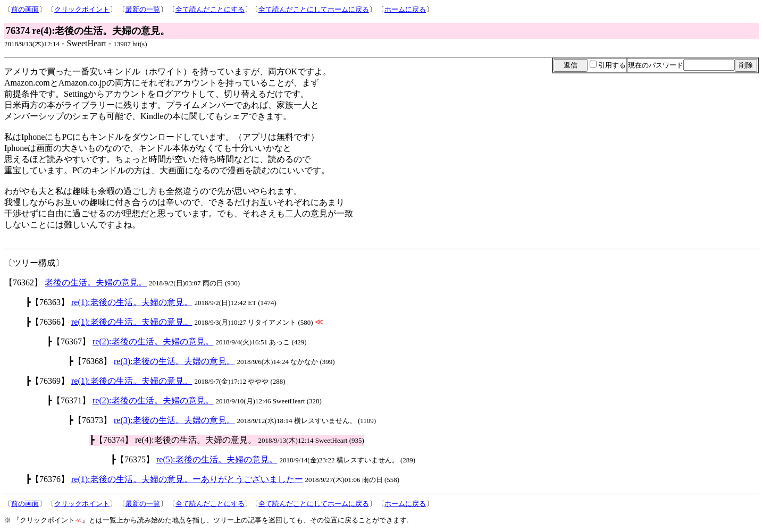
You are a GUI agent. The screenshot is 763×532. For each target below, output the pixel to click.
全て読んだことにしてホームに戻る (314, 9)
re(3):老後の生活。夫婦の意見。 (174, 361)
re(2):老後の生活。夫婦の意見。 (153, 341)
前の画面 (25, 9)
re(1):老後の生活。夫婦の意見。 (132, 302)
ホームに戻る (405, 9)
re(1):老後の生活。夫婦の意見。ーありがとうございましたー (187, 479)
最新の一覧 (143, 9)
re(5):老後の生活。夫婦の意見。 (217, 459)
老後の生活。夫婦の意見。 (96, 282)
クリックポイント (82, 9)
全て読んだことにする (210, 9)
